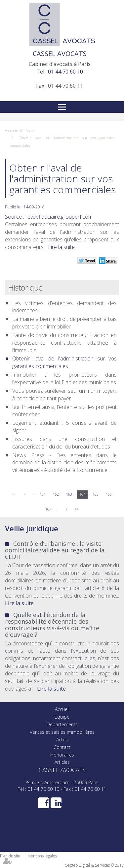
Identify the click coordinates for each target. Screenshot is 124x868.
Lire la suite (61, 247)
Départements (62, 724)
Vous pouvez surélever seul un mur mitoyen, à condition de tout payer (64, 395)
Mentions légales (42, 856)
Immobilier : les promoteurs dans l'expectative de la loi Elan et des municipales (64, 378)
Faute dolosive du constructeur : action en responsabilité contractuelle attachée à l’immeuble (64, 343)
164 (82, 494)
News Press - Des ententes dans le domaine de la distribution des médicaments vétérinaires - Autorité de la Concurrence (64, 463)
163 (69, 494)
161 (43, 494)
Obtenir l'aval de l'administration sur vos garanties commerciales (64, 362)
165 (96, 494)
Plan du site (10, 856)
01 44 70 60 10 (65, 72)
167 (48, 509)
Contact (62, 747)
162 (56, 494)
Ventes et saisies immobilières (62, 732)
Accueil (31, 131)
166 (109, 494)
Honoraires (62, 755)
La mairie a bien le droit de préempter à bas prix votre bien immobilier (64, 323)
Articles (62, 762)
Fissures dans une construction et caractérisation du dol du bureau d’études (64, 443)
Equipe (62, 717)
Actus (62, 740)
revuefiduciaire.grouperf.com (59, 217)
